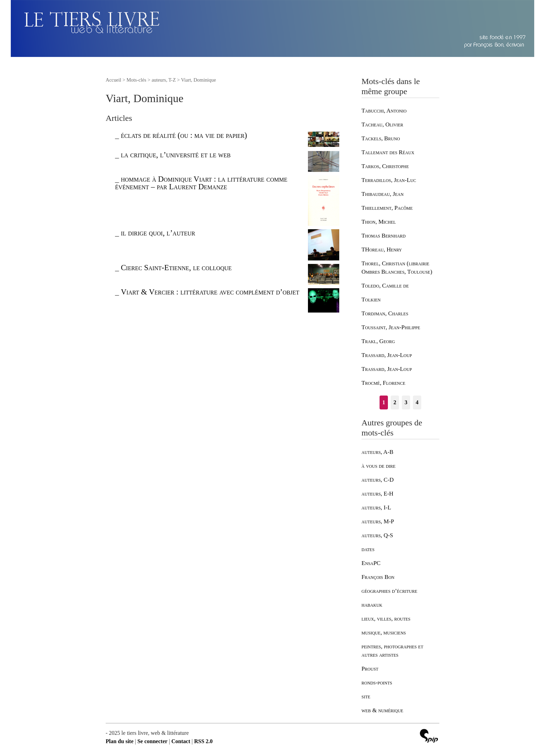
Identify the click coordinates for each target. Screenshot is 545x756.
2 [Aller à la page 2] (395, 402)
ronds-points (377, 683)
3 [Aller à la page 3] (406, 402)
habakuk (372, 605)
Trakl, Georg (378, 341)
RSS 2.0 (203, 741)
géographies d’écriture (389, 591)
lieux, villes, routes (386, 619)
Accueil (113, 80)
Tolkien (371, 300)
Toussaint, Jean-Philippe (391, 327)
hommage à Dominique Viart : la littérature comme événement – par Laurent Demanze (201, 183)
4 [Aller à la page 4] (417, 402)
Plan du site (120, 741)
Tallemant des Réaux (388, 152)
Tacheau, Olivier (382, 124)
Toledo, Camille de (385, 286)
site (366, 696)
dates (368, 549)
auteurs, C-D (378, 480)
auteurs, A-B (377, 452)
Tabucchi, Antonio (384, 111)
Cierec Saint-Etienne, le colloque (176, 268)
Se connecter (152, 741)
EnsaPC (371, 563)
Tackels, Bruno (381, 138)
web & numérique (382, 710)
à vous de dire (379, 466)
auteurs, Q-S (377, 535)
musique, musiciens (384, 633)
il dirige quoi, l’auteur (158, 233)
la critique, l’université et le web (176, 155)
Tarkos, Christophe (385, 166)
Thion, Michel (379, 222)
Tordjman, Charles (385, 313)
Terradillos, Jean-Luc (389, 180)
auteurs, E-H (377, 494)
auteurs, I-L (376, 508)
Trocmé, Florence (383, 383)
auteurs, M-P (378, 521)
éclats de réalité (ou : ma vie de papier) (184, 135)
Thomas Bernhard (384, 236)
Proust (370, 669)
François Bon (378, 577)
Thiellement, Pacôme (387, 208)
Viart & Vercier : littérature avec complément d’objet (210, 292)
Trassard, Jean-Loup (387, 355)
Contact (181, 741)
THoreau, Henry (382, 250)
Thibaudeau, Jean (383, 194)
